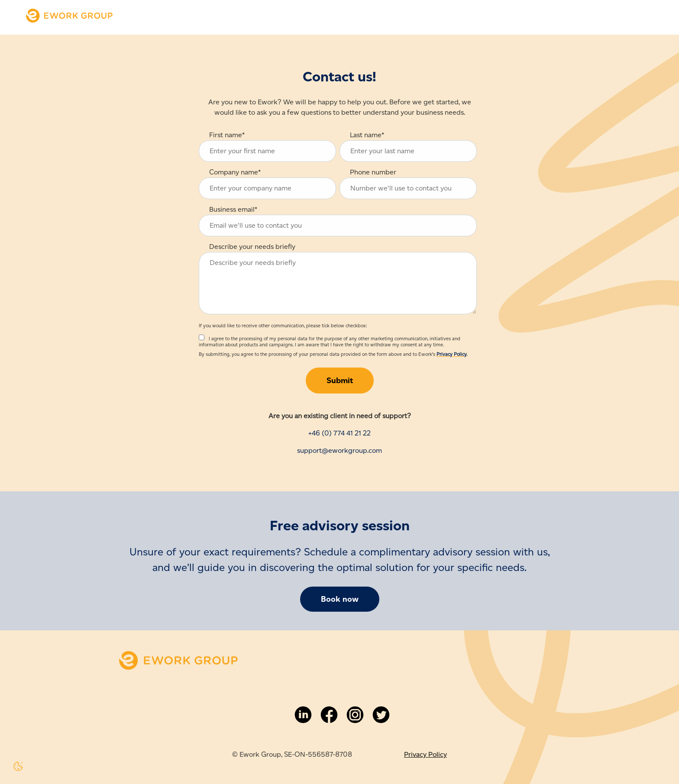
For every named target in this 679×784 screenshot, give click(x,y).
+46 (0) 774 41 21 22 (339, 433)
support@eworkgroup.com (339, 450)
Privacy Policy (451, 354)
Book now (340, 599)
